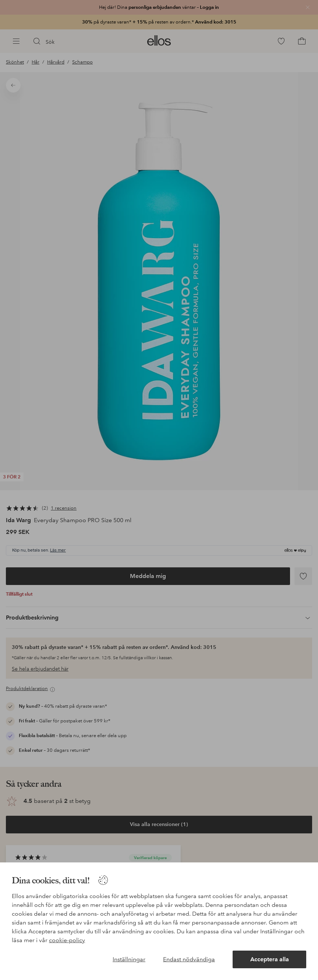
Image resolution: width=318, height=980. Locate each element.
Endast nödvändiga (189, 959)
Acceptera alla (270, 959)
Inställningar (129, 959)
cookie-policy (67, 940)
